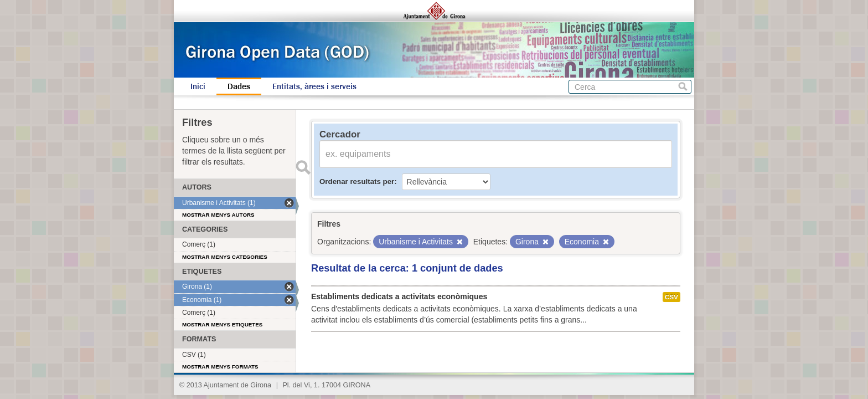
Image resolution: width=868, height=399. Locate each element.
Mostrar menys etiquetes (222, 324)
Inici (198, 86)
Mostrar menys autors (218, 215)
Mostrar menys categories (225, 257)
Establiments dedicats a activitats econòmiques (399, 296)
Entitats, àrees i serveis (314, 86)
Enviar (303, 167)
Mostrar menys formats (220, 367)
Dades (239, 86)
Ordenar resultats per (357, 181)
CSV (671, 297)
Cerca (683, 87)
